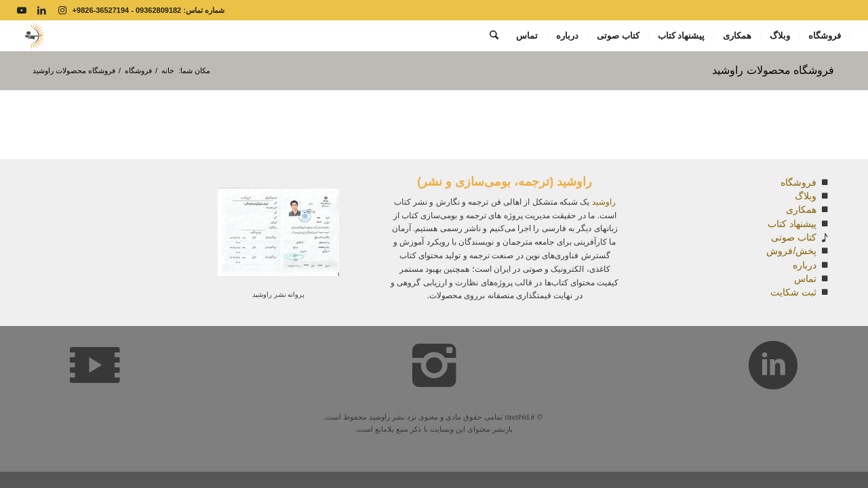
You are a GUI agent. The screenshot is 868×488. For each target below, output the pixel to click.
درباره (805, 265)
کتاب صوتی (794, 237)
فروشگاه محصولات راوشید (773, 70)
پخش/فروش (791, 251)
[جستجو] (494, 36)
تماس (805, 279)
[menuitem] (825, 36)
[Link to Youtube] (22, 10)
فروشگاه (798, 182)
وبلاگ (806, 196)
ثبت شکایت (793, 292)
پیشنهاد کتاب (792, 224)
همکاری (801, 209)
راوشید (604, 202)
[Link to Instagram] (62, 10)
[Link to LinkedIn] (42, 10)
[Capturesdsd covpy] (34, 36)
